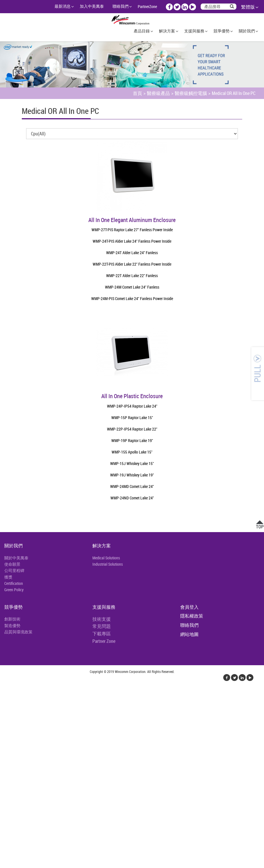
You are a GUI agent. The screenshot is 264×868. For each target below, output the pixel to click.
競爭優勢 (222, 31)
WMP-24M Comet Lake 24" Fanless (132, 287)
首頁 (137, 93)
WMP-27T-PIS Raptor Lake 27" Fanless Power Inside (132, 230)
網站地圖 (189, 634)
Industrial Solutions (108, 564)
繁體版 (248, 7)
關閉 (5, 694)
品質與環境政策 (18, 632)
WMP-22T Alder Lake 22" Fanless (132, 276)
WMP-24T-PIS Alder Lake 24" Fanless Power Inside (132, 241)
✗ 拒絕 (6, 714)
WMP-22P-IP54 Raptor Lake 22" (132, 429)
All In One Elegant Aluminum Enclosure (132, 220)
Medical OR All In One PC (234, 93)
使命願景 (12, 564)
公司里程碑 (14, 570)
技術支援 (102, 619)
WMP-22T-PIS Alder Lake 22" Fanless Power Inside (132, 264)
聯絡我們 (121, 6)
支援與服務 (194, 31)
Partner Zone (104, 641)
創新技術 (12, 619)
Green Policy (14, 590)
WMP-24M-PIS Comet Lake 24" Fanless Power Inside (132, 298)
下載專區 (102, 634)
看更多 (9, 756)
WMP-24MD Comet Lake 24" (132, 486)
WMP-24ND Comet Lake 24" (132, 498)
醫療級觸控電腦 (191, 93)
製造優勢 (12, 625)
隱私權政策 (192, 616)
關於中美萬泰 (16, 558)
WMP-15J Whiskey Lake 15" (132, 463)
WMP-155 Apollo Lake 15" (132, 452)
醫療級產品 (158, 93)
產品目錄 (142, 31)
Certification (14, 583)
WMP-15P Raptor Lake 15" (132, 418)
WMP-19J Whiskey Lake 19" (132, 475)
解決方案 (167, 31)
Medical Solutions (106, 558)
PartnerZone (147, 6)
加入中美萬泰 (92, 6)
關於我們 (247, 31)
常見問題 (102, 626)
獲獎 (8, 577)
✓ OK (104, 865)
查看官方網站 (32, 756)
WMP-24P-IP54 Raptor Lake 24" (132, 406)
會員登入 (189, 607)
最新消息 (63, 6)
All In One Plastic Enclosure (132, 396)
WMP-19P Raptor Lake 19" (132, 440)
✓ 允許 (7, 707)
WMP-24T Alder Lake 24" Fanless (132, 253)
